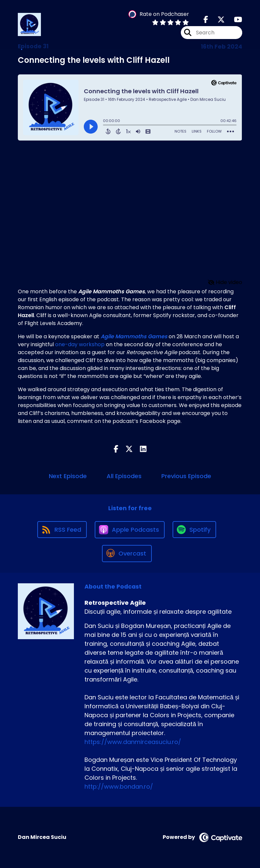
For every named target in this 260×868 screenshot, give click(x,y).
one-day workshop (80, 344)
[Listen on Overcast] (127, 554)
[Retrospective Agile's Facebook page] (206, 20)
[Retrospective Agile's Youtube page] (234, 20)
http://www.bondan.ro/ (119, 786)
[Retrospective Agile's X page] (217, 20)
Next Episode (68, 476)
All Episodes (124, 476)
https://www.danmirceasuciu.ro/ (133, 742)
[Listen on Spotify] (194, 530)
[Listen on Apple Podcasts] (130, 530)
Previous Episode (186, 476)
